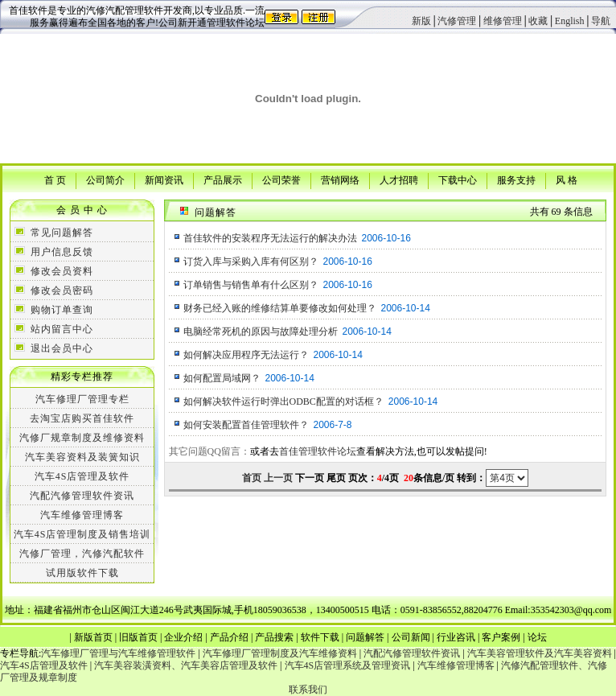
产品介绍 (229, 637)
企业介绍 (183, 637)
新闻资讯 (164, 179)
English (570, 21)
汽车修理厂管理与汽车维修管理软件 (118, 653)
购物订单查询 (62, 310)
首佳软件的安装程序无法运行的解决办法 (270, 238)
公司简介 (105, 179)
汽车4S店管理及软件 (82, 476)
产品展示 (223, 179)
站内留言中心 (62, 329)
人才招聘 (399, 179)
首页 (252, 478)
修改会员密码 (62, 290)
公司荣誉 (281, 179)
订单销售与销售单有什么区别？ (251, 285)
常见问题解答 (62, 233)
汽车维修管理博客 (82, 515)
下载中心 (458, 179)
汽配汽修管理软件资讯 (82, 496)
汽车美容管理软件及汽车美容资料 (540, 653)
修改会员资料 (62, 271)
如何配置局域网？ (222, 378)
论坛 (537, 637)
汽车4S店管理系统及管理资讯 (348, 665)
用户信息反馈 (62, 252)
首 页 (55, 179)
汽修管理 (457, 21)
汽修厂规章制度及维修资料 (82, 438)
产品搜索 (274, 637)
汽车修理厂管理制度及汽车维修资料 (280, 653)
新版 (421, 21)
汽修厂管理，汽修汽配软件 (82, 554)
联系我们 (308, 690)
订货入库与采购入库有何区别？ (251, 262)
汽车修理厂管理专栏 (82, 399)
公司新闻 (411, 637)
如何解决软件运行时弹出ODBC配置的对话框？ (283, 402)
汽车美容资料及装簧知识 (82, 457)
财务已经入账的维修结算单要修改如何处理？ (280, 308)
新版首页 (93, 637)
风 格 (567, 179)
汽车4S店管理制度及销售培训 (82, 534)
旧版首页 (138, 637)
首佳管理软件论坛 (318, 451)
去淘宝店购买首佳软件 (82, 418)
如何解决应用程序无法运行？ (246, 355)
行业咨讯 (456, 637)
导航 (601, 21)
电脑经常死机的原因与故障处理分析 (261, 332)
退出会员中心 (62, 348)
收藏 (538, 21)
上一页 (278, 478)
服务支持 (516, 179)
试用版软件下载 (82, 573)
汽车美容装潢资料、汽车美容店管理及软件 (186, 665)
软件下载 (320, 637)
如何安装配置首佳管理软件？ (246, 425)
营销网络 (340, 179)
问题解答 (365, 637)
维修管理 (503, 21)
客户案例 (501, 637)
